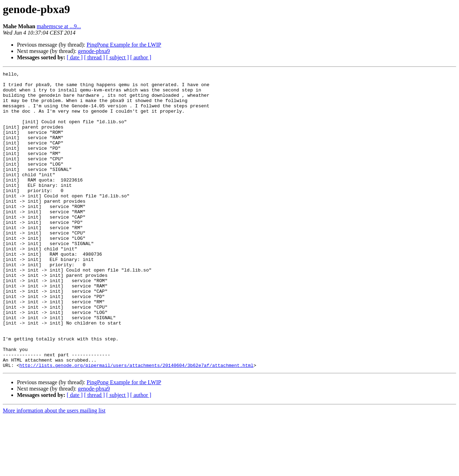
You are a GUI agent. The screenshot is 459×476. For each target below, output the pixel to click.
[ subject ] (118, 57)
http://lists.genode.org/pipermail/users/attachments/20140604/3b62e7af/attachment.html (136, 424)
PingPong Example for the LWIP (124, 45)
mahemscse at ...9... (59, 26)
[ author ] (141, 57)
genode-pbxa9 (94, 51)
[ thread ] (94, 57)
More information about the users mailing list (54, 470)
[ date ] (75, 57)
